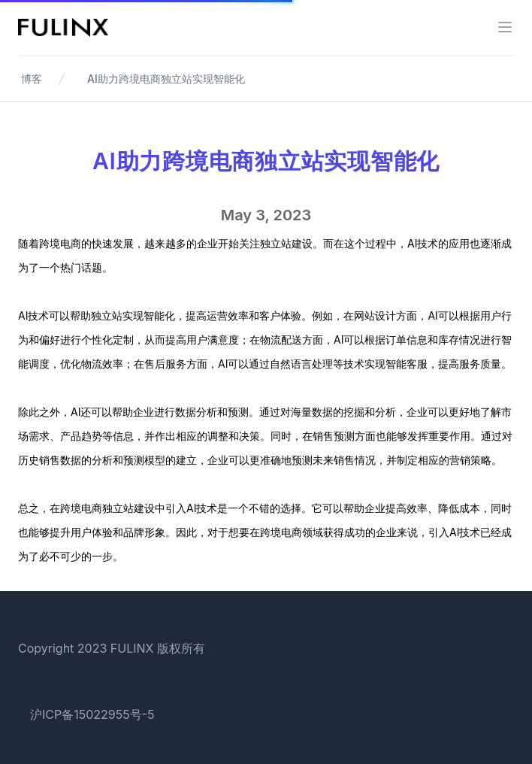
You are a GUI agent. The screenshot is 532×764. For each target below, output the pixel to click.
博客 (32, 79)
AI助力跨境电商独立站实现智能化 (166, 79)
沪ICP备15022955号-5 (92, 714)
